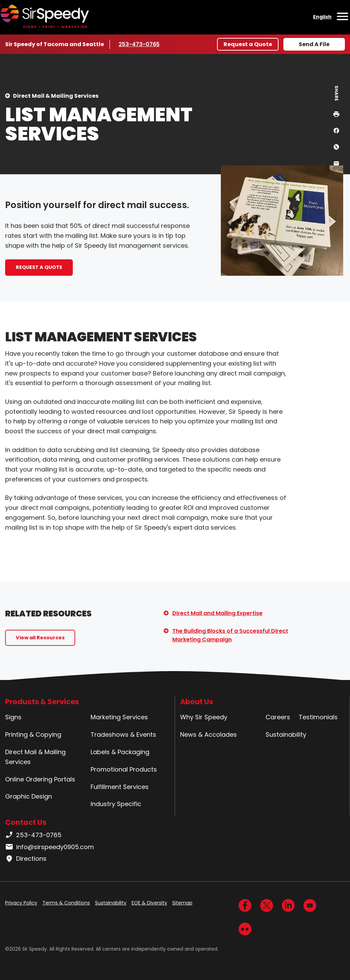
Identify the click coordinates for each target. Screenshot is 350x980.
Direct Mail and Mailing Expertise (217, 613)
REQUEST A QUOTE (39, 267)
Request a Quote (248, 44)
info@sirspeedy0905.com (50, 847)
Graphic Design (29, 796)
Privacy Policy (21, 903)
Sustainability (286, 734)
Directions (26, 859)
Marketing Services (119, 717)
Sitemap (182, 903)
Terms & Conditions (66, 903)
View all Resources (40, 638)
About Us (197, 702)
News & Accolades (208, 734)
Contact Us (26, 822)
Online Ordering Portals (40, 779)
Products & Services (42, 702)
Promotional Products (124, 769)
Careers (278, 717)
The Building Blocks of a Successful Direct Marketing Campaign (230, 635)
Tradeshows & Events (123, 734)
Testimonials (318, 717)
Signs (13, 717)
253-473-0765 (139, 44)
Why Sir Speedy (204, 717)
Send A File (314, 44)
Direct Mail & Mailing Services (56, 96)
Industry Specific (116, 804)
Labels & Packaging (120, 752)
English (322, 17)
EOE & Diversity (149, 903)
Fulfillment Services (120, 787)
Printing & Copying (33, 734)
